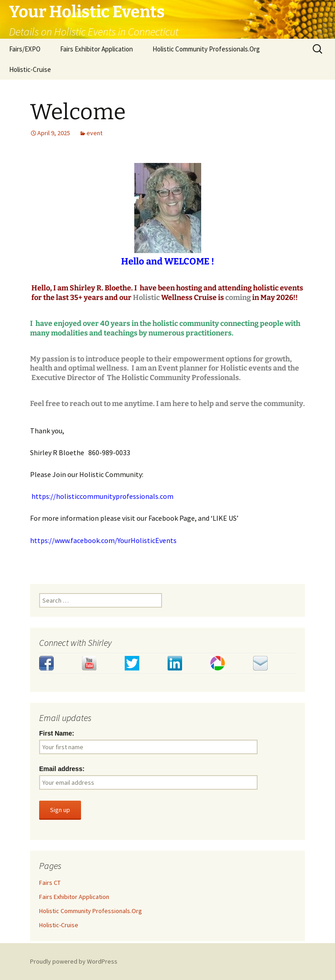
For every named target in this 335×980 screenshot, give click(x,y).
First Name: (57, 733)
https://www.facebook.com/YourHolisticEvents (103, 540)
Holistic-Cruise (30, 69)
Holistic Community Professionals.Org (206, 49)
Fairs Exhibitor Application (96, 49)
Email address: (62, 769)
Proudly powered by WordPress (74, 961)
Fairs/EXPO (25, 49)
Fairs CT (50, 883)
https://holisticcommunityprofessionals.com (102, 496)
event (94, 133)
